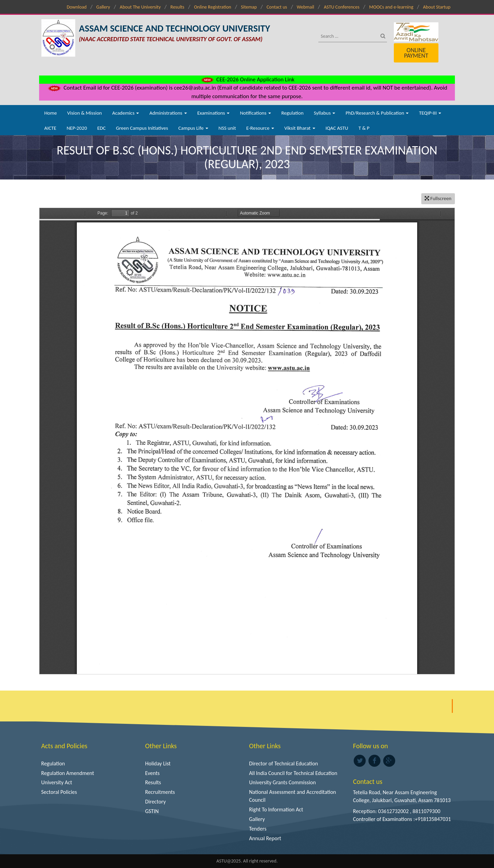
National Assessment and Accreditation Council (293, 796)
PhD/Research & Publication (377, 113)
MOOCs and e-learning (391, 7)
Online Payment (416, 53)
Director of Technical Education (284, 763)
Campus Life (193, 128)
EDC (101, 128)
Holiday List (158, 763)
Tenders (258, 829)
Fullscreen (438, 198)
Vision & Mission (85, 113)
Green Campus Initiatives (142, 128)
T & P (364, 128)
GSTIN (152, 811)
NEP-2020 (77, 128)
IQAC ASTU (337, 128)
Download (77, 7)
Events (152, 773)
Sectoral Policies (59, 792)
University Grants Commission (283, 782)
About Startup (437, 7)
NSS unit (227, 128)
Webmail (305, 7)
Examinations (214, 113)
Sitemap (249, 7)
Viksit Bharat (300, 128)
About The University (140, 7)
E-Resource (260, 128)
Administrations (168, 113)
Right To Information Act (276, 809)
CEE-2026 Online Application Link (247, 79)
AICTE (50, 128)
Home (51, 113)
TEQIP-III (430, 113)
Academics (126, 113)
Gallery (103, 7)
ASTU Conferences (342, 7)
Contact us (277, 7)
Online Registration (213, 7)
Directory (155, 802)
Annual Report (265, 838)
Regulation (292, 113)
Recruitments (160, 792)
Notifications (255, 113)
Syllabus (325, 113)
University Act (57, 782)
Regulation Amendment (68, 773)
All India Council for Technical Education (293, 773)
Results (178, 7)
